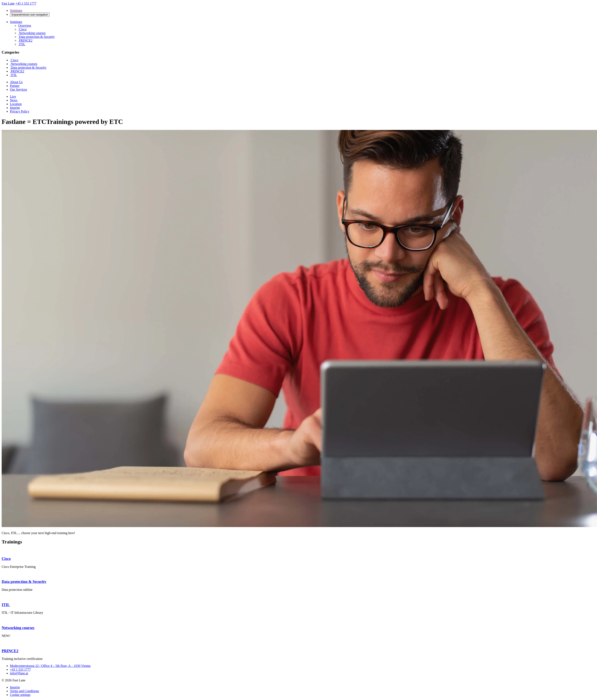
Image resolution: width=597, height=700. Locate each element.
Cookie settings (20, 695)
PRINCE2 (25, 40)
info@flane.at (19, 673)
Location (16, 104)
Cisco (22, 29)
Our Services (19, 89)
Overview (25, 26)
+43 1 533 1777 (20, 669)
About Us (16, 82)
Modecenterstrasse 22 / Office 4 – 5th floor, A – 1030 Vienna (50, 666)
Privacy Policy (20, 111)
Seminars (16, 10)
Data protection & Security (36, 37)
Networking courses (32, 33)
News (14, 100)
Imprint (15, 108)
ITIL (22, 44)
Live (13, 96)
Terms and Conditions (24, 691)
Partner (15, 86)
